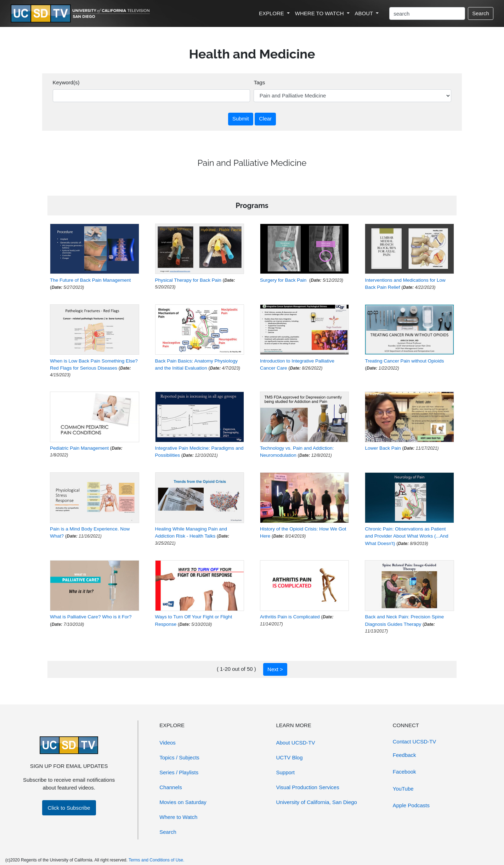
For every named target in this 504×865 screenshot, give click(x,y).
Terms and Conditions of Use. (156, 860)
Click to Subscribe (69, 808)
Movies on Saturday (183, 802)
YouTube (403, 789)
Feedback (404, 755)
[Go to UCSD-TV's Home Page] (81, 14)
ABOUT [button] (365, 13)
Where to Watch (178, 817)
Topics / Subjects (179, 757)
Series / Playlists (179, 772)
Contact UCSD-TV (415, 742)
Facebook (404, 772)
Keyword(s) (66, 82)
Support (286, 772)
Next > (275, 669)
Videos (168, 743)
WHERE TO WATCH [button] (320, 13)
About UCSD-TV (296, 743)
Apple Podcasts (411, 805)
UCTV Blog (290, 757)
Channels (171, 787)
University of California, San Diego (317, 802)
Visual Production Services (308, 787)
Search (481, 13)
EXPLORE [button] (272, 13)
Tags (259, 82)
